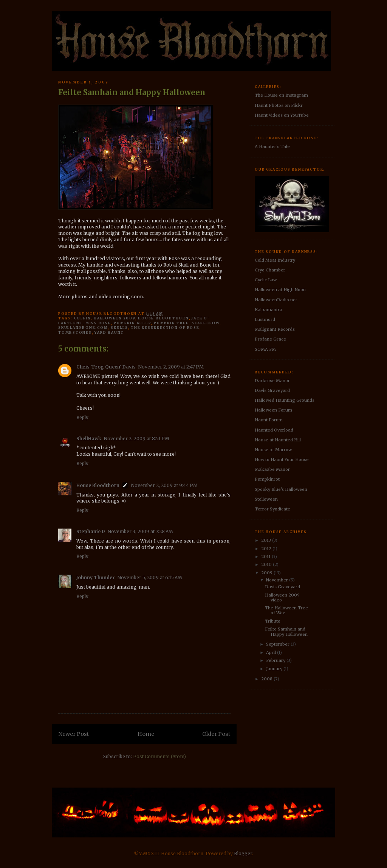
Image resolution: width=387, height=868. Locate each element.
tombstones (75, 332)
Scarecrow (206, 323)
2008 (267, 679)
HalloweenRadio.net (276, 300)
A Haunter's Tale (272, 146)
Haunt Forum (269, 420)
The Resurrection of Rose (165, 328)
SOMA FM (265, 349)
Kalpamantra (269, 310)
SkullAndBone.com (83, 328)
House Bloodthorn (163, 318)
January (275, 669)
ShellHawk (89, 439)
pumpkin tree (171, 323)
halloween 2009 (115, 318)
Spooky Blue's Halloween (281, 489)
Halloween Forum (273, 410)
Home (146, 734)
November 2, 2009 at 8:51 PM (136, 439)
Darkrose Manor (272, 381)
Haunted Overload (274, 430)
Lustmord (265, 319)
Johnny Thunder (96, 577)
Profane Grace (270, 339)
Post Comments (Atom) (159, 756)
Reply (82, 417)
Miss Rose (98, 323)
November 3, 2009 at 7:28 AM (140, 531)
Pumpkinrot (267, 479)
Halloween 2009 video (282, 597)
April (272, 652)
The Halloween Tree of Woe (286, 610)
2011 (266, 557)
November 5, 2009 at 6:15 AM (150, 577)
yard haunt (109, 332)
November (278, 580)
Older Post (216, 734)
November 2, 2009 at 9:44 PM (164, 485)
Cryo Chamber (270, 270)
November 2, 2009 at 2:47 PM (171, 367)
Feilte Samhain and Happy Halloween (286, 631)
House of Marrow (273, 450)
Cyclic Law (266, 280)
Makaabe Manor (272, 469)
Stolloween (266, 499)
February (276, 660)
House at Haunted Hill (278, 440)
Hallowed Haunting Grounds (285, 400)
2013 (267, 540)
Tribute (273, 621)
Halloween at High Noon (280, 290)
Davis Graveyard (272, 390)
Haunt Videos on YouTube (282, 115)
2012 (267, 549)
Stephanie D (91, 531)
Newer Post (74, 734)
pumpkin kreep (132, 323)
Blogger (243, 853)
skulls (119, 328)
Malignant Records (275, 329)
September (278, 644)
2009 (267, 573)
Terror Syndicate (272, 509)
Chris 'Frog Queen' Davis (106, 367)
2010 (267, 564)
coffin (83, 318)
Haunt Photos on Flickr (279, 105)
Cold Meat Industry (275, 260)
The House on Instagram (281, 95)
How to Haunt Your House (282, 459)
